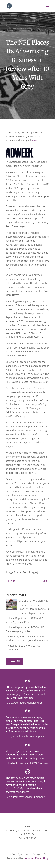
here (34, 140)
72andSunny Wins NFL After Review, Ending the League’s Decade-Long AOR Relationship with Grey (27, 605)
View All (14, 657)
